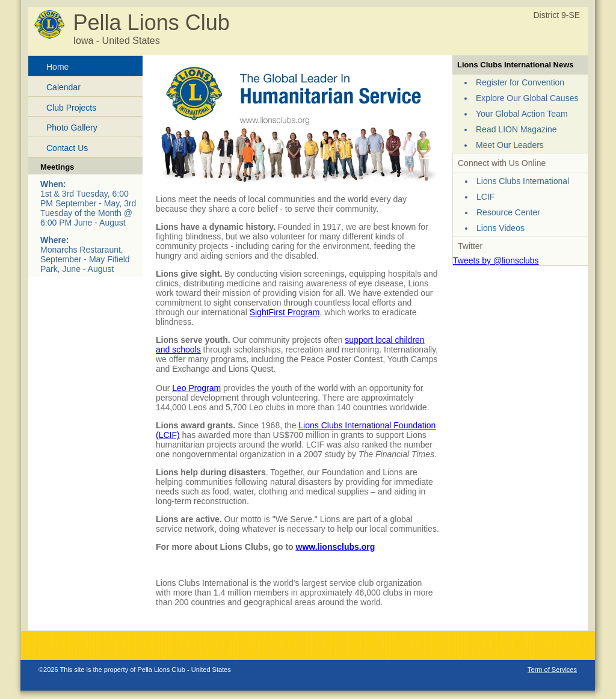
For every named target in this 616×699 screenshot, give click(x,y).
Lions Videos (500, 228)
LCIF (485, 197)
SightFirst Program (285, 312)
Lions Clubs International (523, 181)
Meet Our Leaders (510, 145)
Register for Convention (520, 82)
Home (57, 67)
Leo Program (196, 388)
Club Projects (71, 108)
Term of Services (552, 670)
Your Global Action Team (522, 114)
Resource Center (508, 212)
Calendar (63, 87)
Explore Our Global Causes (527, 98)
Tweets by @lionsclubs (496, 260)
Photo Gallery (72, 128)
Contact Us (67, 148)
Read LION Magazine (516, 129)
